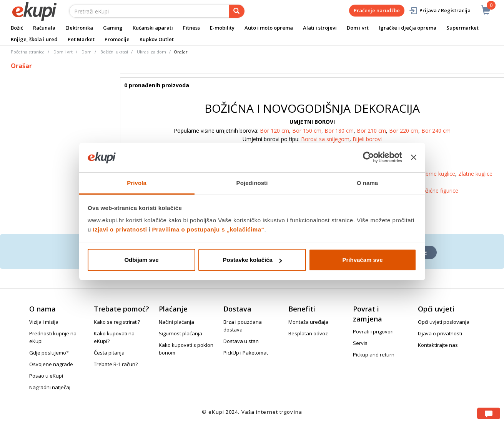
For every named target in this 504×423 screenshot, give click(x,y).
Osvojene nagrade (51, 364)
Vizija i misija (44, 322)
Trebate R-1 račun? (116, 364)
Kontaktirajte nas (438, 345)
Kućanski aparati (153, 28)
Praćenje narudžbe (377, 10)
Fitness (191, 28)
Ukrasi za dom (151, 52)
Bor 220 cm (404, 131)
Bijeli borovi (367, 139)
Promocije (117, 39)
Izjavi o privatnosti (120, 229)
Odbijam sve (141, 260)
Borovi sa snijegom (325, 139)
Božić (17, 28)
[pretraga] (237, 11)
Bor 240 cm (436, 131)
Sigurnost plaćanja (180, 333)
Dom (86, 52)
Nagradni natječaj (50, 387)
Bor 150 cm (307, 131)
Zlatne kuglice (475, 174)
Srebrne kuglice (436, 174)
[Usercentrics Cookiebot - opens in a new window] (368, 157)
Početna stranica (28, 52)
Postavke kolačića (252, 260)
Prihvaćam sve (362, 260)
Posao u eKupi (46, 376)
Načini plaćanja (176, 322)
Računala (44, 28)
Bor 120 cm (274, 131)
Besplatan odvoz (308, 333)
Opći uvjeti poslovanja (444, 322)
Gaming (113, 28)
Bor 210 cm (371, 131)
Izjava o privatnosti (440, 333)
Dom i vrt (358, 28)
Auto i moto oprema (269, 28)
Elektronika (79, 28)
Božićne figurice (438, 191)
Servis (360, 343)
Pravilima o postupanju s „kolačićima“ (208, 229)
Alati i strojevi (320, 28)
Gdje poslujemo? (49, 353)
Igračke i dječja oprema (408, 28)
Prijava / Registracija (440, 11)
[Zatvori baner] (414, 157)
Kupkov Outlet (157, 39)
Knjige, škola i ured (34, 39)
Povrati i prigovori (373, 331)
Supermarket (462, 28)
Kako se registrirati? (117, 322)
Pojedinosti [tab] (252, 183)
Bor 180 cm (339, 131)
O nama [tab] (368, 183)
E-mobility (222, 28)
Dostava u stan (241, 341)
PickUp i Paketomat (246, 353)
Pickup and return (374, 355)
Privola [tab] (137, 183)
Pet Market (81, 39)
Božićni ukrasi (114, 52)
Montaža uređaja (308, 322)
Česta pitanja (109, 353)
